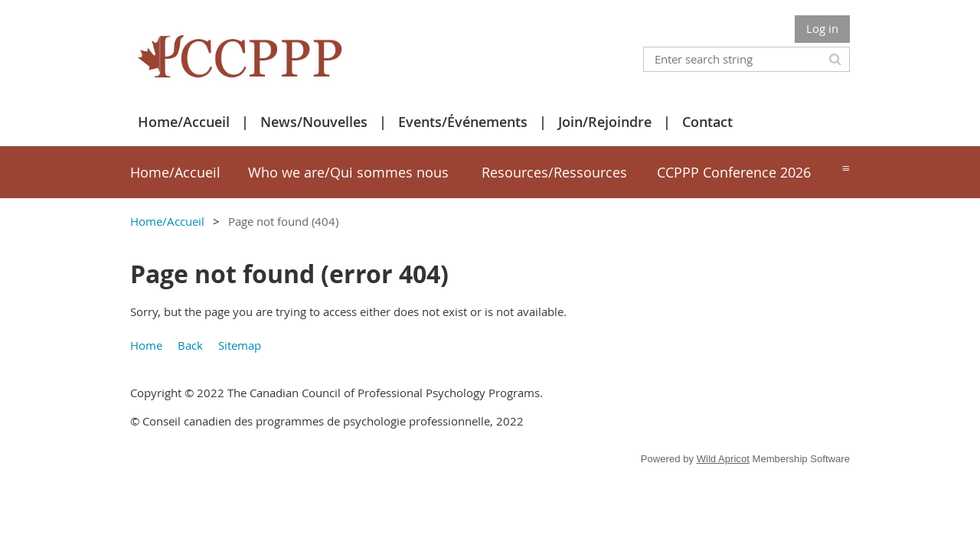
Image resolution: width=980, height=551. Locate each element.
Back (190, 345)
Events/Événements (463, 122)
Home (146, 345)
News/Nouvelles (314, 122)
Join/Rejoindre (605, 122)
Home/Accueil (184, 122)
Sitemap (240, 345)
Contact (707, 122)
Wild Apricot (723, 459)
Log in (822, 28)
